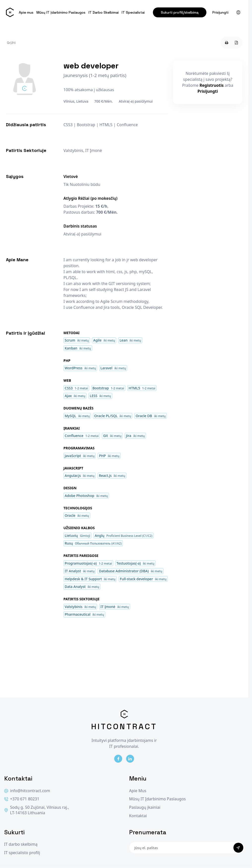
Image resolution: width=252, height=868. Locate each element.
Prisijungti (220, 12)
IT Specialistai (133, 12)
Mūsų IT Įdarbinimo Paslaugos (61, 12)
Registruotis (211, 85)
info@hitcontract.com (27, 791)
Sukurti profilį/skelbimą (180, 12)
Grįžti (11, 43)
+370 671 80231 (22, 799)
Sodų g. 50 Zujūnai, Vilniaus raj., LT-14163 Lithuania (37, 810)
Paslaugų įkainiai (145, 807)
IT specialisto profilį (22, 853)
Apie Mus (138, 791)
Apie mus (26, 12)
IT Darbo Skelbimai (104, 12)
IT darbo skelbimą (21, 844)
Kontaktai (138, 816)
